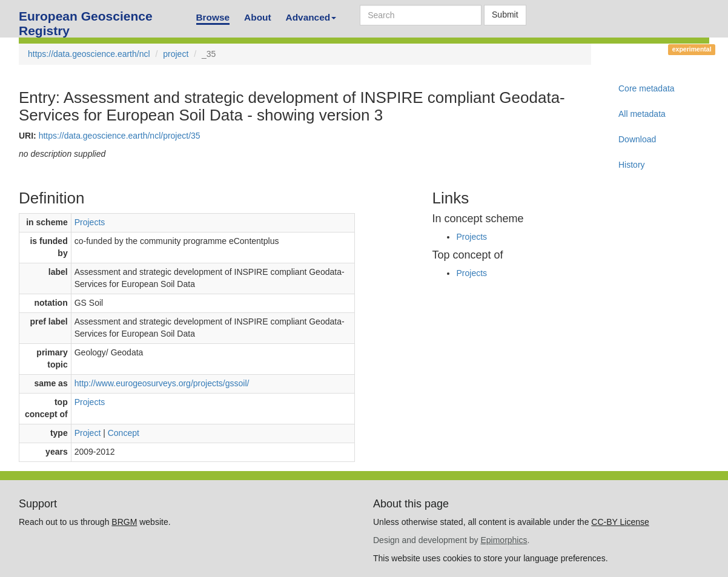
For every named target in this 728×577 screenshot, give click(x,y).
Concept (124, 433)
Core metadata (647, 88)
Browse (213, 17)
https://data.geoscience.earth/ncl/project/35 (120, 136)
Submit (505, 15)
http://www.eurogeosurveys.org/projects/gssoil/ (162, 383)
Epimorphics (504, 540)
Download (637, 139)
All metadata (642, 114)
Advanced (311, 17)
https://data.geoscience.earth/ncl (89, 54)
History (632, 165)
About (257, 17)
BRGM (124, 522)
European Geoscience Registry (86, 20)
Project (88, 433)
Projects (90, 222)
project (176, 54)
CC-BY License (620, 522)
